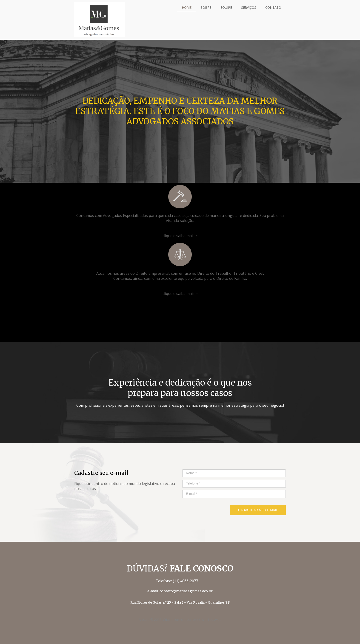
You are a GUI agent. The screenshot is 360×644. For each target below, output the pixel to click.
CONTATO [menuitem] (273, 7)
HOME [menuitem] (187, 7)
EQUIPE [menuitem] (226, 7)
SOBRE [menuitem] (206, 7)
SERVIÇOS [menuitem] (249, 7)
